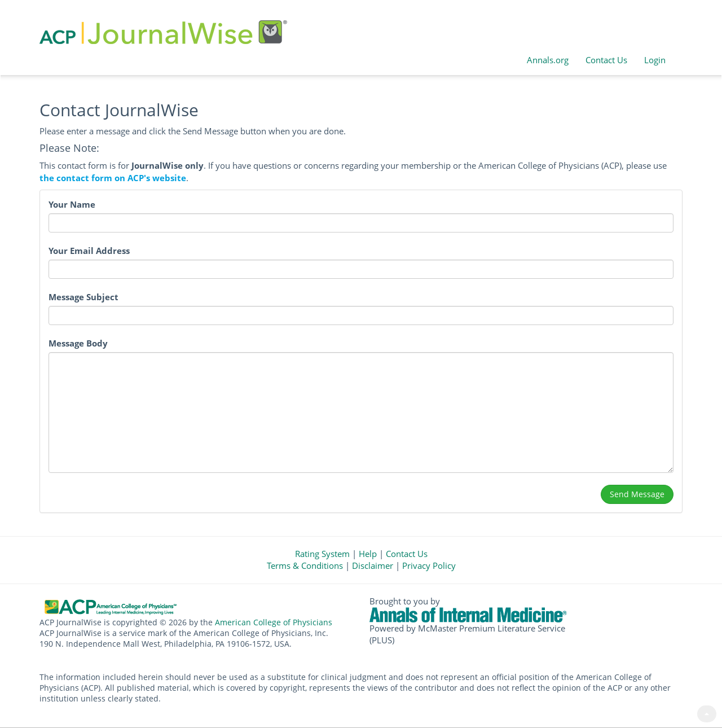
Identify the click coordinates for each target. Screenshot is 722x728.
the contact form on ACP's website (113, 178)
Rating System (322, 554)
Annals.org (548, 60)
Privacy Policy (429, 565)
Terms (305, 565)
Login (655, 60)
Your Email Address (89, 251)
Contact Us (606, 60)
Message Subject (83, 297)
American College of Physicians (274, 622)
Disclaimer (373, 565)
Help (368, 554)
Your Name (72, 205)
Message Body (78, 343)
